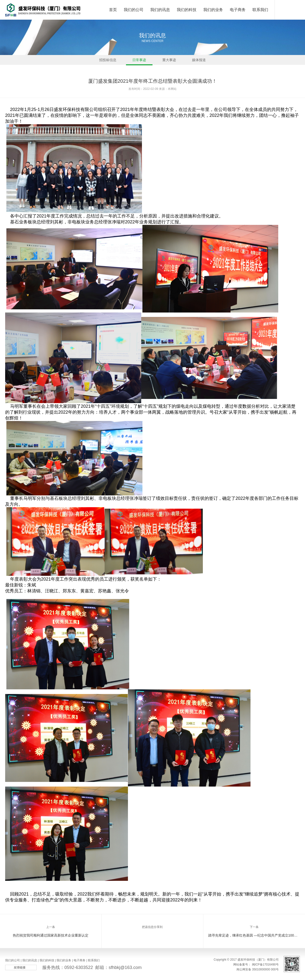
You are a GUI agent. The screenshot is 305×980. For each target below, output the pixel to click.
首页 (113, 14)
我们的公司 (134, 14)
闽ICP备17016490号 (265, 965)
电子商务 (238, 14)
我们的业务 (213, 14)
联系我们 (260, 14)
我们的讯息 (160, 14)
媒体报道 (199, 61)
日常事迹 (139, 61)
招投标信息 (108, 61)
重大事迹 (169, 61)
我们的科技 (187, 14)
